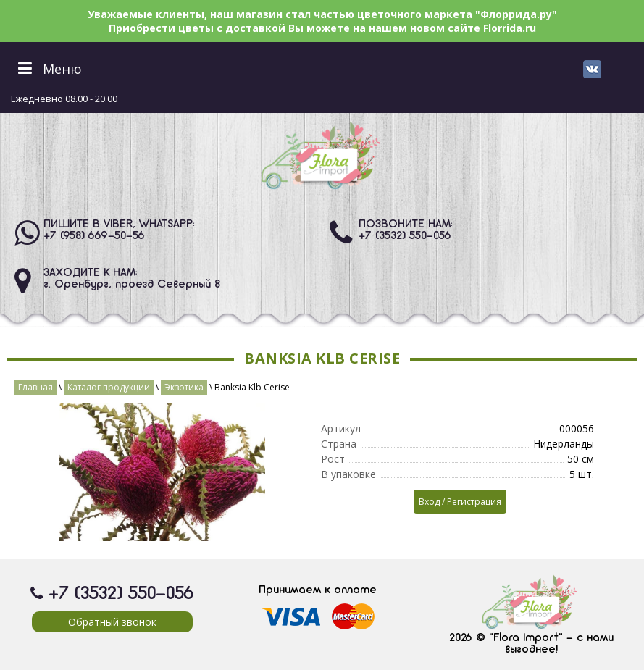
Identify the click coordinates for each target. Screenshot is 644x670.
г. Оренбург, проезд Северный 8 (132, 285)
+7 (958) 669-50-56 (94, 236)
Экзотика (184, 387)
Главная (35, 387)
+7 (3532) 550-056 (405, 236)
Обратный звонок (112, 622)
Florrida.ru (510, 28)
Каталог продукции (109, 387)
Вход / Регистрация (460, 502)
